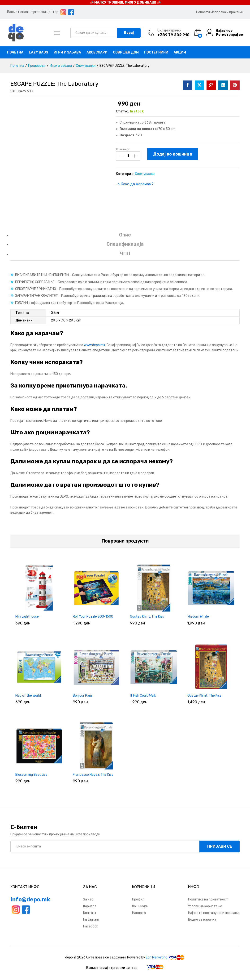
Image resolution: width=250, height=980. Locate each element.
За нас (88, 899)
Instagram (91, 920)
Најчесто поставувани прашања (214, 913)
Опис (125, 235)
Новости (203, 12)
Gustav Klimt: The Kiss (147, 617)
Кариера (90, 906)
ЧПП (125, 254)
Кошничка (140, 906)
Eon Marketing (157, 957)
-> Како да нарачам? (135, 184)
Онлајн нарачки (169, 31)
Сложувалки (145, 174)
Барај (129, 33)
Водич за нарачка (202, 920)
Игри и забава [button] (67, 53)
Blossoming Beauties (31, 775)
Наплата (139, 913)
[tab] (125, 237)
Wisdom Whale (198, 617)
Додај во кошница (173, 154)
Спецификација (125, 244)
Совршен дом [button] (126, 53)
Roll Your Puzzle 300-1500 (93, 617)
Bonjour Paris (83, 696)
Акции (180, 53)
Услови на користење (205, 906)
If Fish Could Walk (143, 696)
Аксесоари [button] (97, 53)
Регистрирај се (229, 35)
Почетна (15, 53)
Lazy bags (39, 53)
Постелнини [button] (156, 53)
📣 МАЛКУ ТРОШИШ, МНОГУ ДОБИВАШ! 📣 (125, 2)
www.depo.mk (95, 345)
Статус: (122, 111)
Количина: (123, 149)
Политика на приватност (208, 899)
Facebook (91, 926)
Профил (138, 899)
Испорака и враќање (227, 12)
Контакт (90, 913)
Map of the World (28, 696)
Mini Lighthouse (27, 617)
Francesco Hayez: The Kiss (93, 775)
